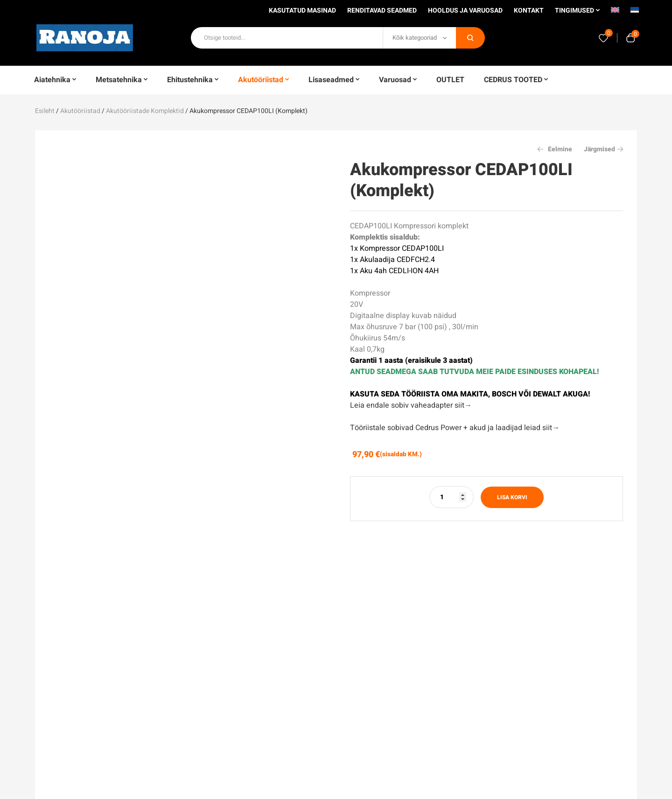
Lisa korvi (512, 497)
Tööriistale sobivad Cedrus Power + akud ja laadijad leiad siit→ (455, 428)
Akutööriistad (80, 111)
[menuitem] (615, 13)
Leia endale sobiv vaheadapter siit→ (411, 405)
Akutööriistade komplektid (145, 111)
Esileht (45, 111)
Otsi (470, 38)
